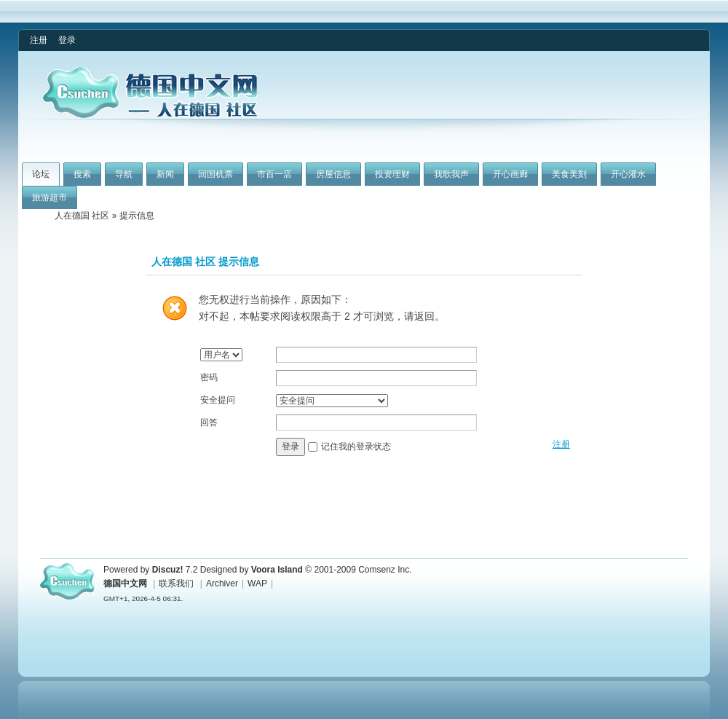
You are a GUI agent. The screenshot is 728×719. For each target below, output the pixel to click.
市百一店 (274, 174)
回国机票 (215, 174)
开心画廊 (510, 174)
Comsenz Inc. (385, 570)
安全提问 (218, 400)
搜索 (82, 174)
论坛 (41, 174)
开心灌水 (628, 174)
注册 (39, 40)
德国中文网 (125, 584)
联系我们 (176, 584)
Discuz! (168, 570)
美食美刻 (569, 174)
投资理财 (392, 174)
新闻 (165, 174)
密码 (209, 377)
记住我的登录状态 (356, 447)
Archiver (222, 584)
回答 (209, 423)
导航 (124, 174)
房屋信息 (333, 174)
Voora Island (277, 570)
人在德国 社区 (82, 216)
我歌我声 (451, 174)
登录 (67, 40)
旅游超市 (50, 197)
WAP (257, 584)
